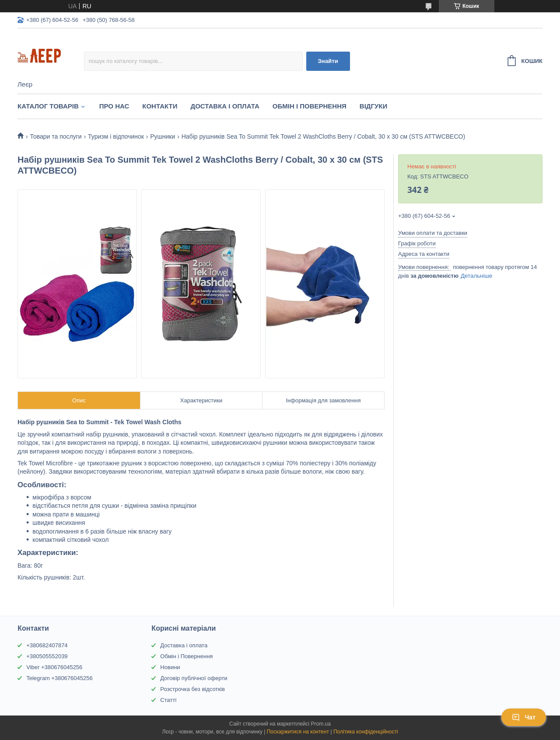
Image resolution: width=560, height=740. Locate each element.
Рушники (163, 136)
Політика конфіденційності (366, 732)
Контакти (160, 106)
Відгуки (373, 106)
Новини (170, 667)
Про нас (114, 106)
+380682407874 (47, 645)
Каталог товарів (48, 106)
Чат (524, 717)
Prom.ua (321, 724)
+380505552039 (47, 656)
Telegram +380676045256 (59, 678)
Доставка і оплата (184, 645)
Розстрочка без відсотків (192, 689)
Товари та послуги (56, 136)
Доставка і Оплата (225, 106)
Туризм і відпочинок (116, 136)
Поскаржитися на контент (298, 732)
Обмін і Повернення (310, 106)
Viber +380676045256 (54, 667)
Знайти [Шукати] (328, 61)
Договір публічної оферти (194, 678)
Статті (168, 700)
